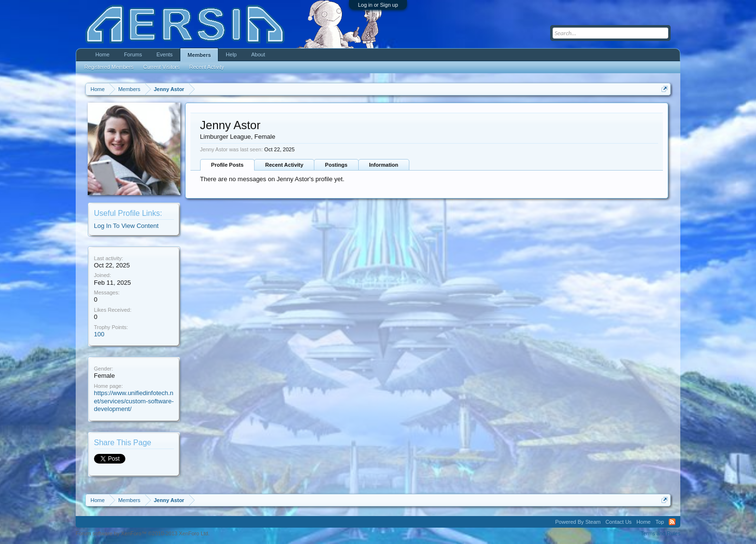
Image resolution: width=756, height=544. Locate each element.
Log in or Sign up (378, 5)
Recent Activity (284, 165)
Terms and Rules (661, 533)
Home (102, 54)
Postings (336, 165)
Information (384, 165)
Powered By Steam (578, 522)
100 (99, 334)
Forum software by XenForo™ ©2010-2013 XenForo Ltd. (143, 533)
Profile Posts (227, 165)
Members (199, 55)
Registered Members (109, 67)
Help (231, 54)
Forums (133, 54)
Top (660, 522)
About (258, 54)
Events (164, 54)
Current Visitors (162, 67)
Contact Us (619, 522)
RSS (672, 522)
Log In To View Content (126, 226)
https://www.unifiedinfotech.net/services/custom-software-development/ (134, 401)
